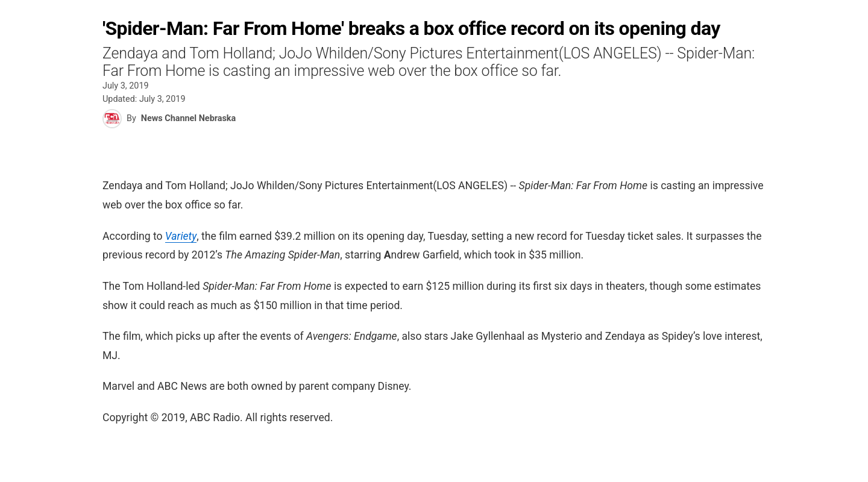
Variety (181, 236)
